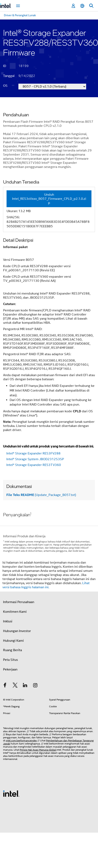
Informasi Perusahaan (19, 602)
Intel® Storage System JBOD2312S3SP (35, 459)
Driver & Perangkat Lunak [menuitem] (20, 15)
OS (5, 86)
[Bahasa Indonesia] (82, 6)
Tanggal (9, 76)
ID (5, 66)
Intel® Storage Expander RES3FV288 (33, 453)
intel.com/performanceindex (21, 740)
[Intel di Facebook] (5, 686)
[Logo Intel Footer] (11, 793)
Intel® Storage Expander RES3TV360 (34, 465)
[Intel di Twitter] (15, 686)
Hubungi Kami (13, 641)
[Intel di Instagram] (35, 686)
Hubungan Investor (17, 631)
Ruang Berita (12, 650)
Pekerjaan (10, 669)
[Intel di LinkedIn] (25, 686)
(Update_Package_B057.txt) (41, 495)
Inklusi (8, 621)
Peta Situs (10, 660)
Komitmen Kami (15, 612)
